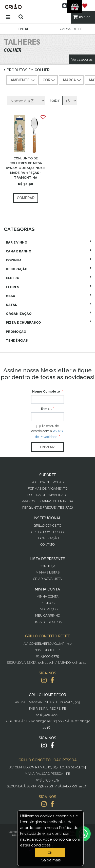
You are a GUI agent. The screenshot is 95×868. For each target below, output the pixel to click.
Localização (48, 538)
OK (50, 853)
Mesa (11, 296)
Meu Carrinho (48, 615)
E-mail (46, 409)
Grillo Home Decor (48, 532)
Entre (24, 29)
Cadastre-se (71, 29)
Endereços (48, 609)
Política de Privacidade (48, 495)
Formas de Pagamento (48, 488)
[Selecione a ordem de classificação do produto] (26, 101)
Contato (48, 544)
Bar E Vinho (17, 242)
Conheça (48, 566)
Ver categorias (82, 59)
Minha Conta (48, 596)
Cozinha (14, 260)
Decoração (17, 269)
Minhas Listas (48, 572)
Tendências (17, 340)
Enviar (48, 447)
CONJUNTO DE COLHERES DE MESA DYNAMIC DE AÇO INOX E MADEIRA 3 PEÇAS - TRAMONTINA (26, 168)
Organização (19, 314)
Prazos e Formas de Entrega (48, 501)
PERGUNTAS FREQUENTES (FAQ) (48, 507)
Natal (11, 305)
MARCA (73, 80)
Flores (13, 287)
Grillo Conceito (48, 525)
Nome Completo (46, 391)
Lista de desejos (48, 622)
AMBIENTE (23, 80)
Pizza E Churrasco (23, 322)
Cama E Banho (19, 251)
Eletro (13, 278)
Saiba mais (51, 860)
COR (49, 80)
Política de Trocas (48, 482)
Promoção (16, 332)
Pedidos (48, 603)
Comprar (26, 198)
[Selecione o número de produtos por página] (70, 101)
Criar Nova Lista (48, 579)
